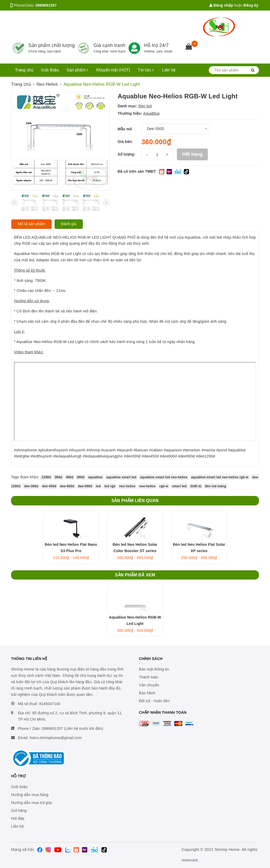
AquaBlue (151, 113)
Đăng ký (251, 5)
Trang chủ (24, 70)
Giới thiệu (50, 70)
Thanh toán (149, 677)
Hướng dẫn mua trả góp (32, 803)
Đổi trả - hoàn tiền (154, 701)
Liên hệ (169, 70)
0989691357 (46, 5)
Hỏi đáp (18, 818)
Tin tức (146, 70)
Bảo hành (147, 693)
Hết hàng (192, 154)
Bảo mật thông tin (154, 669)
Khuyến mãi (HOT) (113, 70)
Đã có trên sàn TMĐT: (137, 171)
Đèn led (145, 106)
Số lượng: (126, 154)
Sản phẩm (78, 70)
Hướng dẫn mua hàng (30, 795)
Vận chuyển (149, 685)
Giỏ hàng (19, 811)
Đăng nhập (221, 5)
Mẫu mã (125, 129)
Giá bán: (125, 142)
